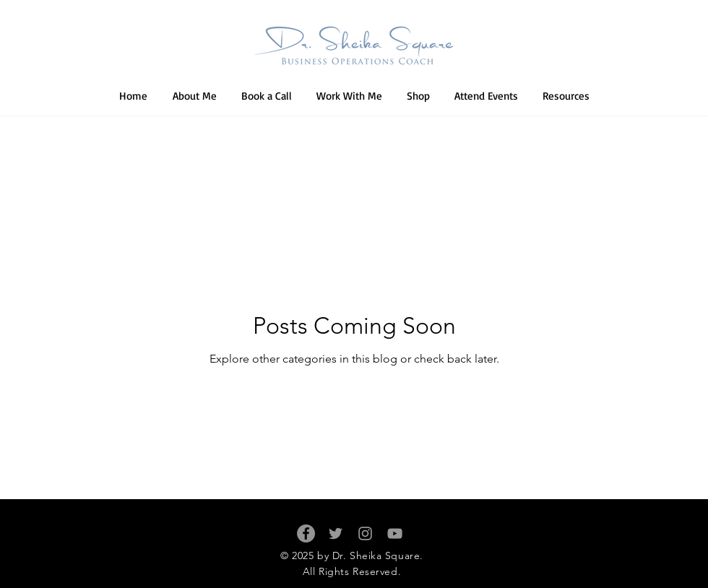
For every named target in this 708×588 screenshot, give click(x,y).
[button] (349, 96)
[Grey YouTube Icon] (395, 533)
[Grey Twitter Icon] (336, 533)
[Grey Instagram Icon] (365, 533)
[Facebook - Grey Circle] (306, 533)
